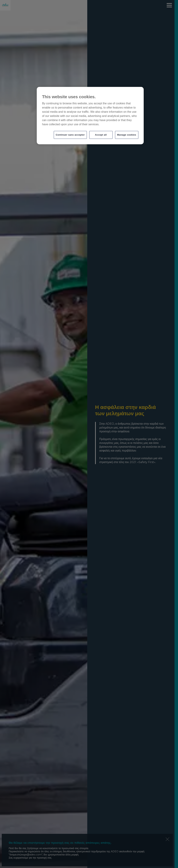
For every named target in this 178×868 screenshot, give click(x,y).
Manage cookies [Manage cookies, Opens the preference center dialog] (127, 135)
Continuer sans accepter (70, 135)
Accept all (101, 135)
